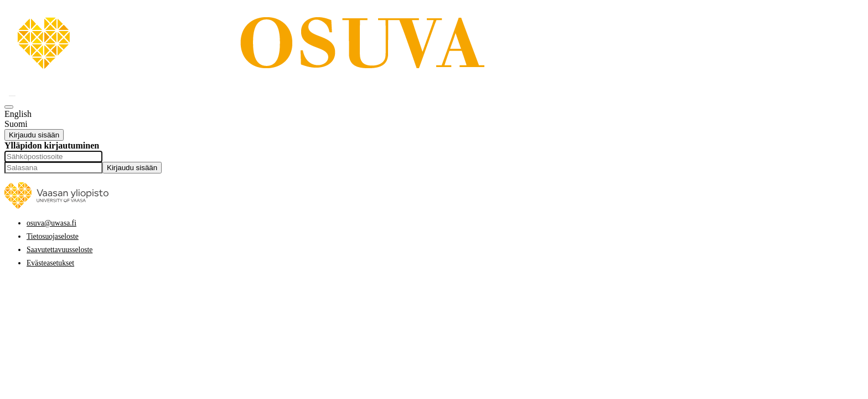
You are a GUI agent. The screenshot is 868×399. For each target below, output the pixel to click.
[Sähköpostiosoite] (53, 157)
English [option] (18, 114)
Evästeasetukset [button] (50, 263)
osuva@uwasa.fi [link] (51, 223)
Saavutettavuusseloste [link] (60, 250)
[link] (300, 82)
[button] (12, 96)
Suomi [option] (16, 124)
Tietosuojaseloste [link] (53, 236)
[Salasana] (53, 168)
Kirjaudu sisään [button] (34, 135)
